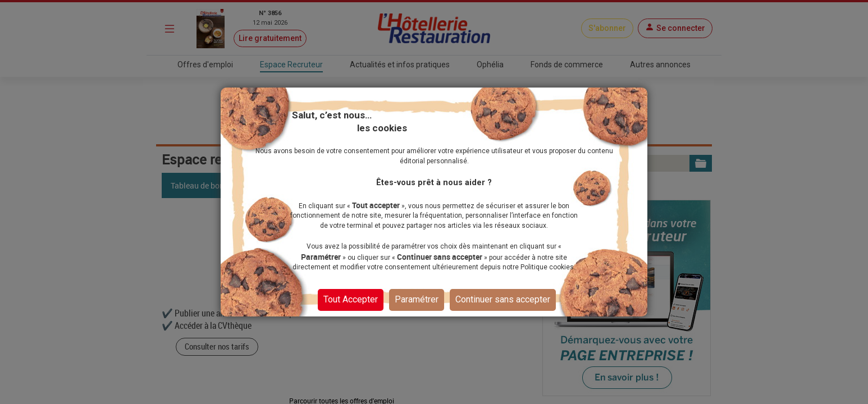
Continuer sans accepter (503, 299)
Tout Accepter (351, 299)
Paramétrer (417, 299)
